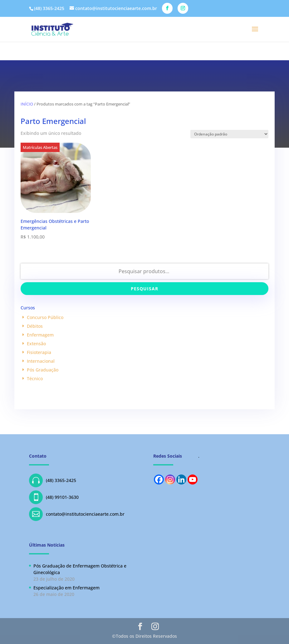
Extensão (36, 344)
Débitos (35, 326)
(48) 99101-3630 (54, 497)
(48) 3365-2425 (53, 480)
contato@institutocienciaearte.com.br (77, 514)
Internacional (41, 361)
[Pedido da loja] (229, 134)
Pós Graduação (43, 370)
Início (27, 104)
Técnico (35, 379)
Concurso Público (45, 317)
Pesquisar (144, 289)
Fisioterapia (39, 352)
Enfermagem (40, 335)
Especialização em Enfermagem (66, 588)
